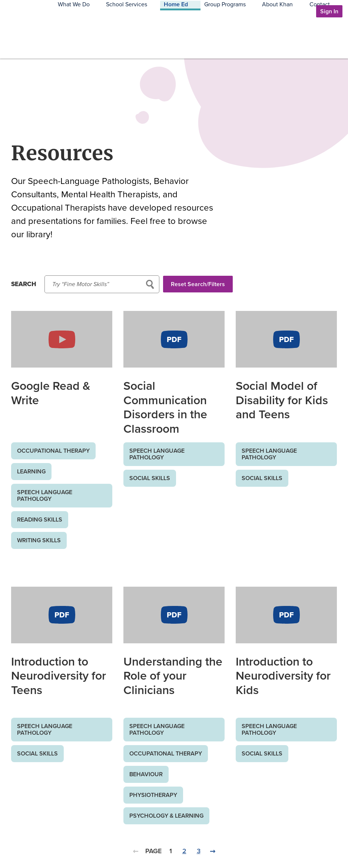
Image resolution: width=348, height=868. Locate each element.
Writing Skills (39, 540)
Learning (31, 471)
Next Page (213, 855)
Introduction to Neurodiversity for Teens (59, 676)
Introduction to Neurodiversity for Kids (283, 676)
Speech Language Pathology (45, 495)
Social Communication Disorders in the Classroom (165, 407)
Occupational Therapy (53, 451)
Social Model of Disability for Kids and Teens (282, 400)
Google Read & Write (51, 393)
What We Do (128, 40)
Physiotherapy (153, 795)
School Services (172, 40)
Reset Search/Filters (202, 286)
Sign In (329, 11)
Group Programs (252, 40)
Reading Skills (40, 520)
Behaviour (146, 774)
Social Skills (150, 478)
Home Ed (212, 40)
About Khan (296, 40)
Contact (329, 40)
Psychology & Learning (166, 816)
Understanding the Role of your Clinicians (173, 676)
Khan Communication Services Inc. (39, 49)
